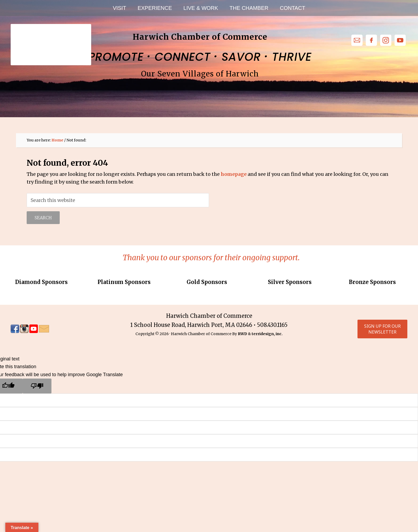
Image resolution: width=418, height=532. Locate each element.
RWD (242, 334)
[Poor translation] (37, 387)
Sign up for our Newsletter (381, 329)
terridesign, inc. (267, 334)
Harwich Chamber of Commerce (51, 37)
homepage (234, 174)
